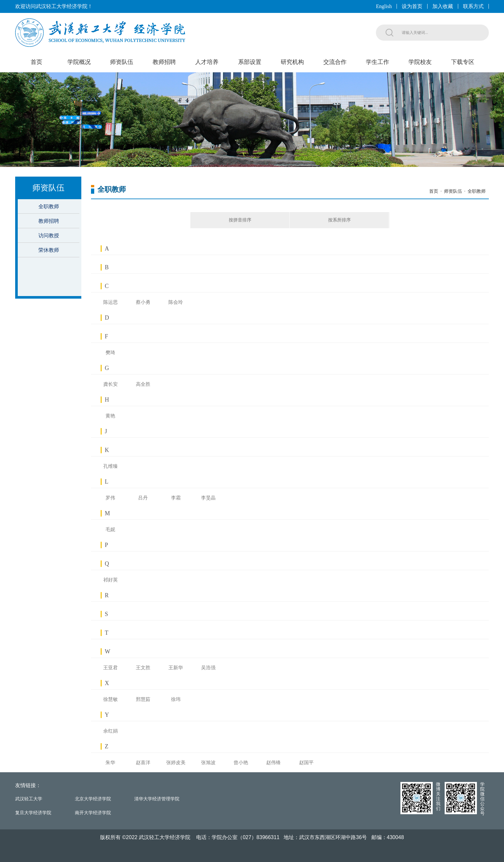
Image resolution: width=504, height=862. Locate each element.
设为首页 (412, 6)
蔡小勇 (143, 302)
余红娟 (111, 731)
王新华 (176, 668)
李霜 (176, 498)
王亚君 (111, 668)
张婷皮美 (176, 763)
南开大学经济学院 (93, 813)
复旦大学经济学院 (33, 813)
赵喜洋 (143, 763)
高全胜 (143, 384)
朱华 (110, 763)
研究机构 (292, 62)
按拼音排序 (240, 220)
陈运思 (111, 302)
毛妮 (110, 529)
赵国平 (306, 763)
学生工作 (378, 62)
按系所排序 (339, 220)
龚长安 (111, 384)
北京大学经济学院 (93, 799)
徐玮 (176, 699)
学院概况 (79, 62)
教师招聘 (164, 62)
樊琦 (110, 353)
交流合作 (335, 62)
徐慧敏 (111, 699)
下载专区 (463, 62)
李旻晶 (208, 498)
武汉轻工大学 (29, 799)
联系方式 (473, 6)
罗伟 (110, 498)
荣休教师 (49, 250)
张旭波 (208, 763)
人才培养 (207, 62)
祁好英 (111, 580)
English (384, 6)
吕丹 (143, 498)
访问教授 (49, 236)
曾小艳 (241, 763)
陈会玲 (176, 302)
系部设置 (250, 62)
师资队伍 (122, 62)
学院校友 (420, 62)
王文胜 (143, 668)
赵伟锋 (273, 763)
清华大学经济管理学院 (157, 799)
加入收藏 (443, 6)
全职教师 (49, 206)
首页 (36, 62)
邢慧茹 (143, 699)
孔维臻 (111, 466)
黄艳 (110, 416)
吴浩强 (208, 668)
